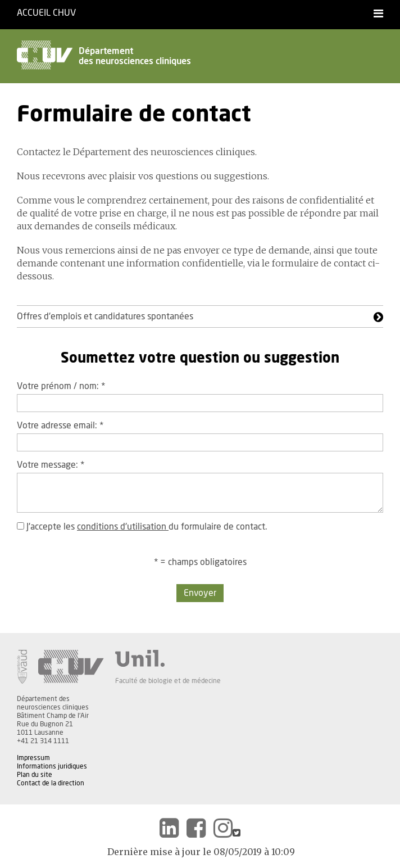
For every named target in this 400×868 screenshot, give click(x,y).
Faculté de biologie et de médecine (168, 681)
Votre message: (51, 465)
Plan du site (35, 775)
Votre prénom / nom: (61, 386)
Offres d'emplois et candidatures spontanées (105, 317)
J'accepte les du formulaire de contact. (142, 527)
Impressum (33, 758)
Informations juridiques (52, 766)
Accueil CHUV (46, 13)
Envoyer (200, 593)
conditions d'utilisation (123, 527)
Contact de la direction (51, 783)
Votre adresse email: (60, 426)
